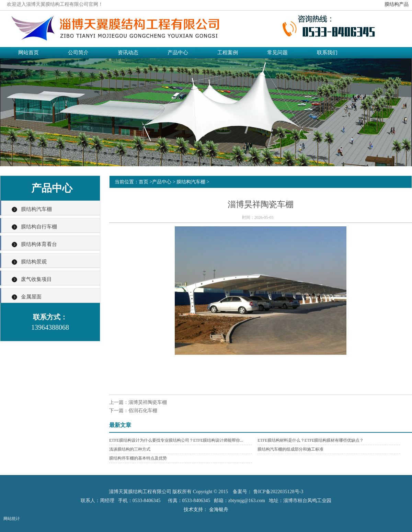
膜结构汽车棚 (36, 209)
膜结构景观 (34, 262)
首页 (144, 182)
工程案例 (228, 53)
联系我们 (327, 53)
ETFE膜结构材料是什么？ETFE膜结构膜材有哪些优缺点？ (311, 440)
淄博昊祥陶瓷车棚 (148, 402)
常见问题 (277, 53)
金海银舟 (219, 510)
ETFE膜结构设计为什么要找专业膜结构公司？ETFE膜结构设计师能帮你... (176, 440)
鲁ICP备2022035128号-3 (278, 492)
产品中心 (178, 53)
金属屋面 (31, 297)
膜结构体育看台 (39, 244)
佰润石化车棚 (143, 411)
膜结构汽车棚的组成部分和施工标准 (290, 449)
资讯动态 (128, 53)
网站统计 (12, 519)
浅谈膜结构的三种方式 (130, 449)
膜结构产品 (397, 4)
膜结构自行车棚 (39, 227)
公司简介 (78, 53)
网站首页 (28, 53)
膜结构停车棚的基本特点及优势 (138, 458)
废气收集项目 (36, 279)
